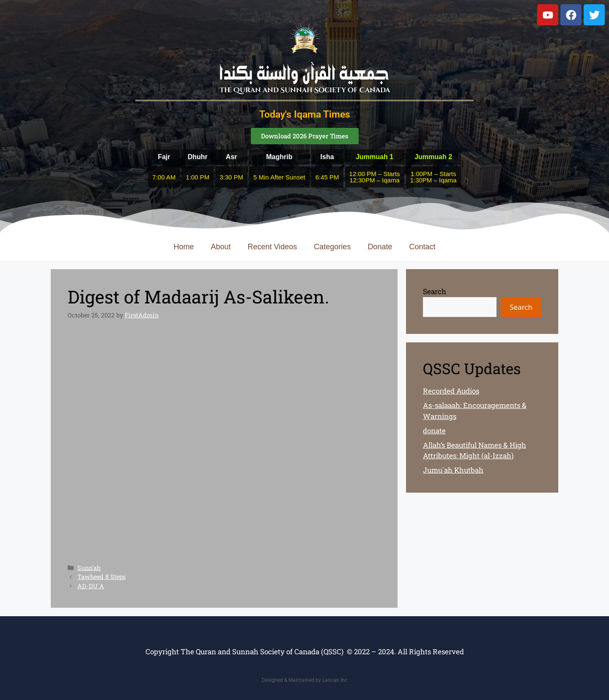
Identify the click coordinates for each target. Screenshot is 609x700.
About (221, 247)
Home (184, 247)
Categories (332, 247)
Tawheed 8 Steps (101, 577)
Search (435, 291)
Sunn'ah (89, 568)
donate (434, 431)
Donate (380, 247)
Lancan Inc (335, 680)
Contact (422, 247)
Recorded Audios (451, 391)
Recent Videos (273, 247)
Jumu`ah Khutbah (453, 470)
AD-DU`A (91, 586)
